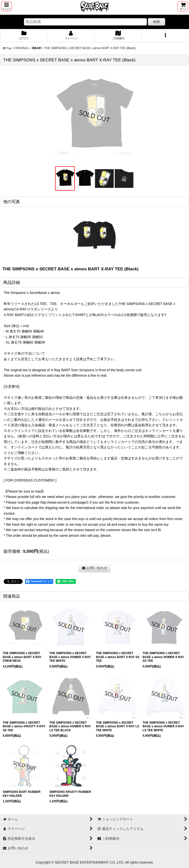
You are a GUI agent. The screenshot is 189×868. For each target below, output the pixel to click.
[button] (6, 6)
